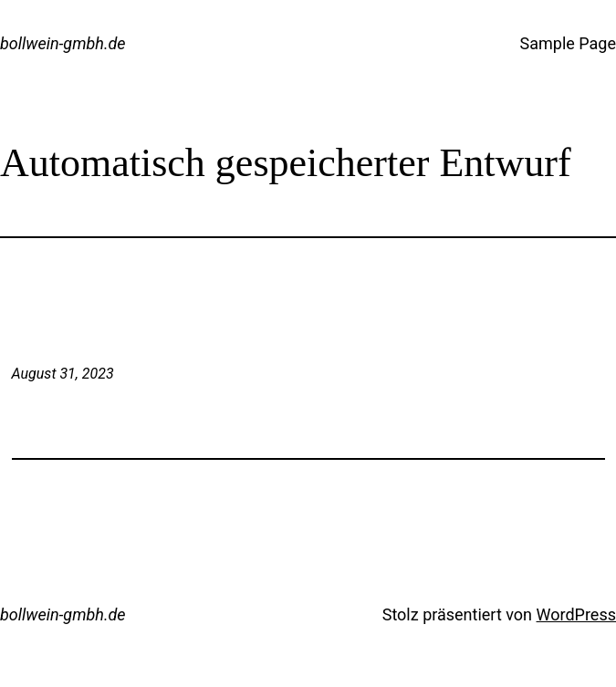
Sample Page (568, 43)
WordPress (576, 614)
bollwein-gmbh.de (63, 43)
